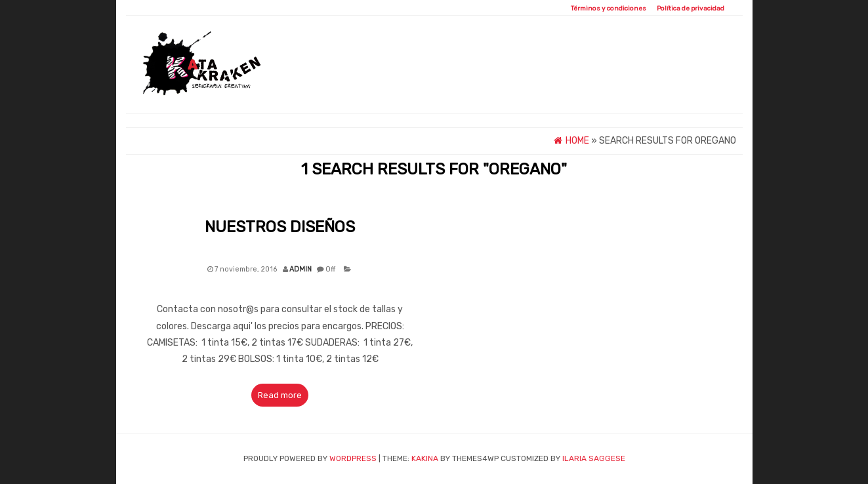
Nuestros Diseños (280, 227)
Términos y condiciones (609, 9)
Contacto (697, 86)
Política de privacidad (691, 9)
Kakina (425, 458)
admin (300, 269)
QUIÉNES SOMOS (416, 86)
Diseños (489, 86)
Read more (280, 395)
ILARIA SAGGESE (594, 458)
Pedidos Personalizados (590, 86)
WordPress (353, 458)
